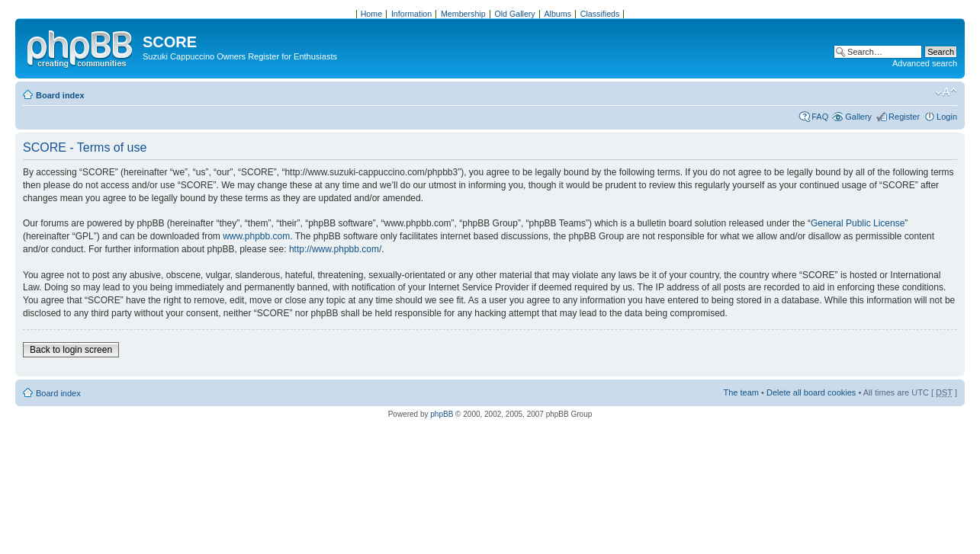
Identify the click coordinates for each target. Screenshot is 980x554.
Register (904, 117)
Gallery (858, 117)
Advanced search (925, 63)
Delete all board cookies (811, 392)
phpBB (442, 414)
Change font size (946, 92)
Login (947, 117)
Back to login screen (71, 350)
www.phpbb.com (256, 236)
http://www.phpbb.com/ (335, 249)
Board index (60, 95)
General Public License (858, 223)
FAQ (820, 117)
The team (741, 392)
